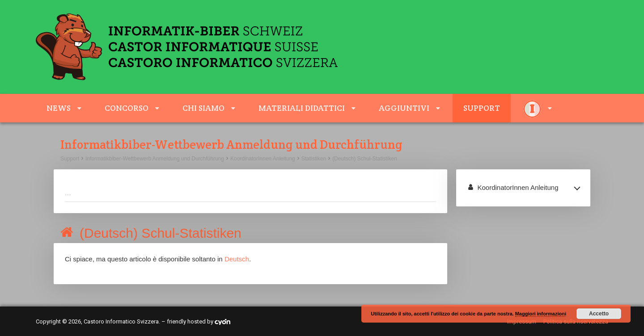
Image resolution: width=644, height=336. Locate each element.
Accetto (599, 314)
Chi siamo (203, 108)
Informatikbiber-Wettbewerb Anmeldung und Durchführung (155, 159)
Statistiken (314, 159)
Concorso (127, 108)
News (59, 108)
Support (482, 108)
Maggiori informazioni (541, 314)
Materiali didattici (302, 108)
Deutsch (237, 259)
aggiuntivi (404, 108)
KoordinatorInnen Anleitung (263, 159)
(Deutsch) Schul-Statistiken (365, 159)
